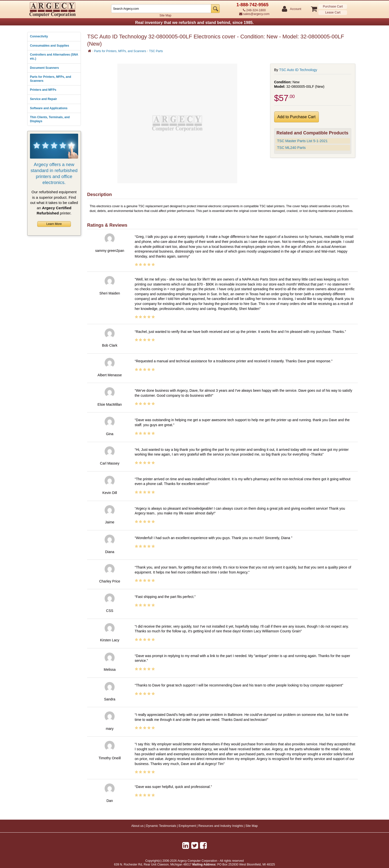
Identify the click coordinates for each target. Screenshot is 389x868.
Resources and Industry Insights (221, 826)
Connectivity (39, 36)
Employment (187, 826)
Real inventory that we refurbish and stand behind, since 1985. (194, 23)
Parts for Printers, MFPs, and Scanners (51, 79)
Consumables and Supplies (50, 46)
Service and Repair (43, 99)
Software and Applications (49, 108)
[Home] (90, 51)
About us (137, 826)
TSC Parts (156, 51)
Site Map (165, 15)
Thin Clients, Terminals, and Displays (50, 119)
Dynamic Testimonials (161, 826)
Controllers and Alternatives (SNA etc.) (54, 57)
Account (295, 9)
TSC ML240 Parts (291, 148)
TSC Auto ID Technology (298, 70)
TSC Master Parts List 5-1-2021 (302, 141)
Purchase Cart (333, 6)
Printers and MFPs (43, 90)
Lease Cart (333, 12)
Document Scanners (44, 68)
